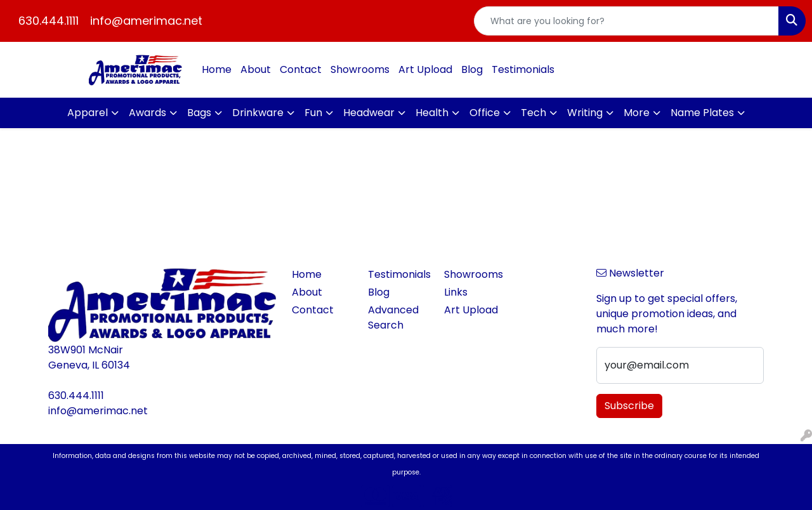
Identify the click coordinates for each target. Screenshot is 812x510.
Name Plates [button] (702, 113)
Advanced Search (393, 317)
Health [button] (432, 113)
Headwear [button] (369, 113)
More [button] (637, 113)
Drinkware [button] (258, 113)
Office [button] (485, 113)
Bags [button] (199, 113)
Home (217, 69)
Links (456, 292)
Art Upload (425, 69)
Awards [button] (147, 113)
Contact (301, 69)
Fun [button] (313, 113)
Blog (472, 69)
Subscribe (629, 406)
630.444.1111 (49, 21)
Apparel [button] (88, 113)
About (256, 69)
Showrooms (360, 69)
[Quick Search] (626, 21)
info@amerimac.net (146, 21)
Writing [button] (585, 113)
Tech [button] (534, 113)
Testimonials (523, 69)
